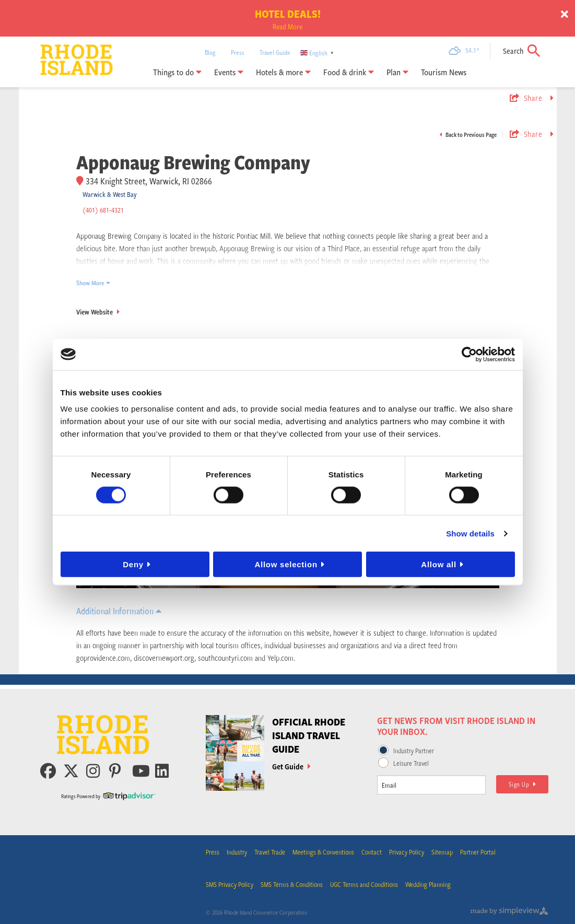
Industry (237, 852)
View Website (98, 312)
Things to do (177, 72)
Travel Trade (270, 852)
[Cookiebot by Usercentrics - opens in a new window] (469, 354)
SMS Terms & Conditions (292, 884)
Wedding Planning (428, 884)
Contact (372, 852)
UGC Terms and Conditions (364, 884)
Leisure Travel (411, 763)
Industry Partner (414, 751)
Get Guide (291, 766)
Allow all (439, 564)
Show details (470, 533)
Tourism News (444, 72)
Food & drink (349, 72)
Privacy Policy (407, 852)
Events (229, 72)
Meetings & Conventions (323, 852)
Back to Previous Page (468, 134)
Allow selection (286, 564)
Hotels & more (283, 72)
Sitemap (442, 852)
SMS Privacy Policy (230, 884)
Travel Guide (275, 52)
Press (238, 52)
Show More (93, 283)
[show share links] (530, 98)
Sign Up (523, 784)
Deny (133, 564)
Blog (210, 52)
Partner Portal (478, 852)
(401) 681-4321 (103, 210)
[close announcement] (565, 15)
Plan (397, 72)
